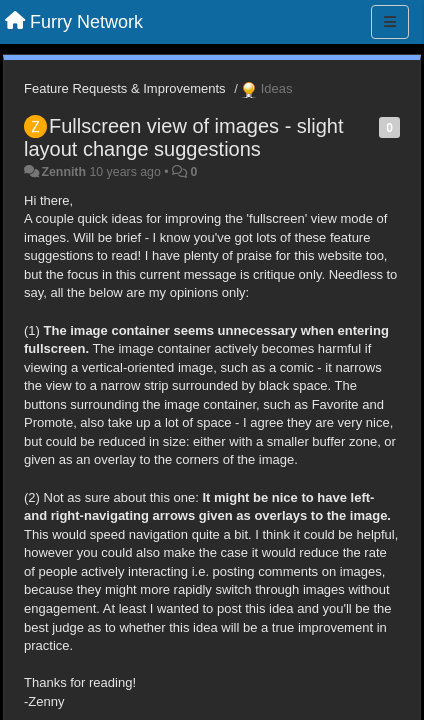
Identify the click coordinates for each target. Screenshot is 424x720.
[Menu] (390, 22)
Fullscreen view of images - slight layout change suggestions (184, 137)
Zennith (63, 172)
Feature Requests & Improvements (125, 88)
